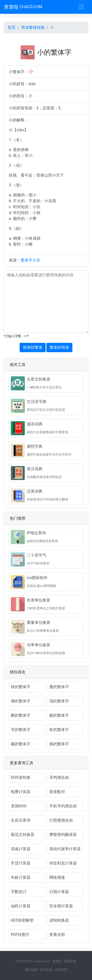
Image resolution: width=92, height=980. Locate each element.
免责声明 (61, 970)
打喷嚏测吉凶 (61, 820)
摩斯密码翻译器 (63, 835)
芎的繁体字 (21, 730)
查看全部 (57, 935)
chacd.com (43, 961)
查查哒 (23, 7)
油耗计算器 (21, 906)
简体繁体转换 (33, 27)
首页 (12, 27)
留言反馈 (46, 970)
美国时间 (19, 806)
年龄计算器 (21, 877)
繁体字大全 (30, 260)
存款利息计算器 (63, 863)
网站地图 (31, 970)
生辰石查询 (21, 820)
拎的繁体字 (59, 730)
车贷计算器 (21, 863)
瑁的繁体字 (59, 701)
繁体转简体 (59, 347)
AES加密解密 (22, 920)
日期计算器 (59, 892)
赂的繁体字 (59, 715)
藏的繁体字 (21, 744)
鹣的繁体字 (21, 715)
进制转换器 (59, 920)
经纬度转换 (21, 777)
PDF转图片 (20, 935)
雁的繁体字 (59, 687)
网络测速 (57, 877)
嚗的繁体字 (21, 701)
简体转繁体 (33, 347)
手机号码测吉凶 (63, 806)
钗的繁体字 (21, 687)
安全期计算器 (61, 906)
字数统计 (19, 892)
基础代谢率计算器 (65, 849)
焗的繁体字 (59, 744)
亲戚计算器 (21, 849)
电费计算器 (21, 792)
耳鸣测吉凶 (59, 777)
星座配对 (57, 792)
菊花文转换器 (23, 835)
